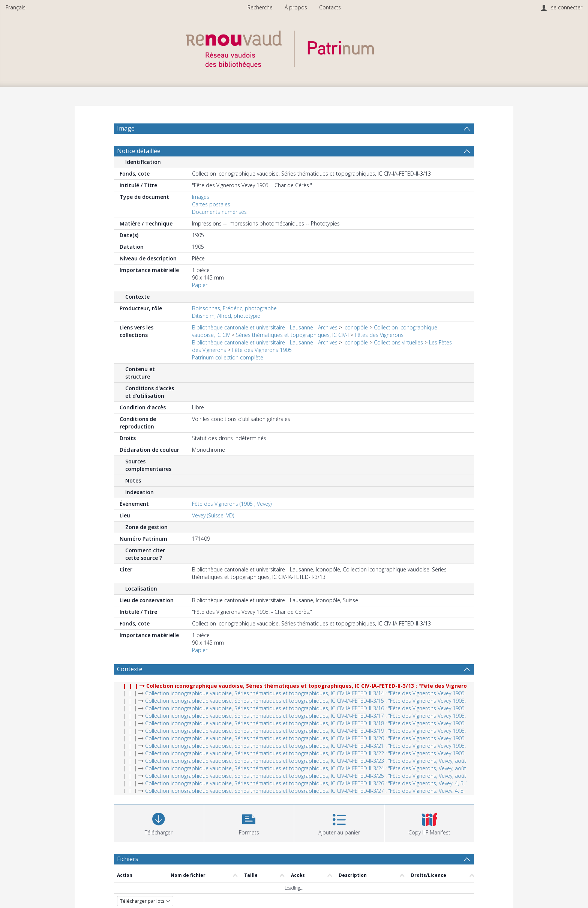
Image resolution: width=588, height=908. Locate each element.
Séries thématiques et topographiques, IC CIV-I (292, 353)
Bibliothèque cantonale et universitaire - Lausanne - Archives (265, 345)
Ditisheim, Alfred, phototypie (226, 334)
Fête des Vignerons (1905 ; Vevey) (232, 522)
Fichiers (128, 877)
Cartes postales (211, 222)
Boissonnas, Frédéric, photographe (234, 326)
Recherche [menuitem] (260, 7)
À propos (296, 7)
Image (126, 128)
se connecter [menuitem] (567, 7)
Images (201, 215)
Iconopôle (356, 345)
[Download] (159, 840)
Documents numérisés (219, 230)
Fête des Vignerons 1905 (262, 368)
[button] (249, 840)
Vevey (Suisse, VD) (213, 533)
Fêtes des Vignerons (379, 353)
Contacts (330, 7)
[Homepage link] (294, 47)
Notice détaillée (139, 169)
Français (16, 7)
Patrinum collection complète (228, 375)
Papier (200, 303)
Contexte (130, 687)
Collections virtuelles (398, 360)
